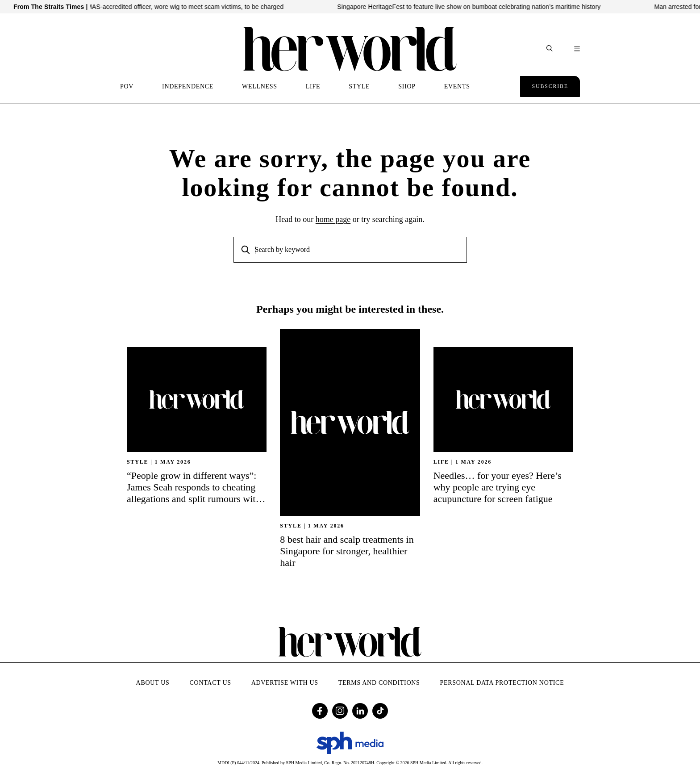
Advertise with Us (285, 683)
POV (127, 86)
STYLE (359, 86)
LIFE (313, 86)
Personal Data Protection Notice (502, 683)
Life (441, 462)
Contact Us (210, 683)
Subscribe (550, 86)
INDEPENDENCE (188, 86)
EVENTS (457, 86)
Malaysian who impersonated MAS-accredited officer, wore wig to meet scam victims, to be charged (150, 7)
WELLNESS (260, 86)
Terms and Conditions (379, 683)
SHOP (407, 86)
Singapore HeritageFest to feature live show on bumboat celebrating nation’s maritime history (476, 7)
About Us (153, 683)
